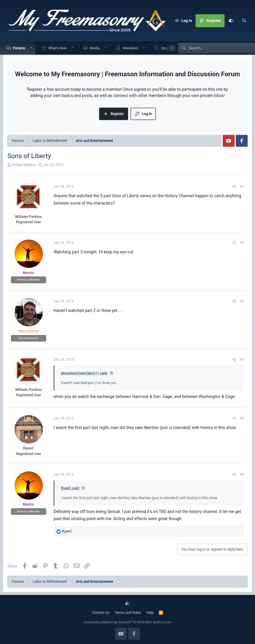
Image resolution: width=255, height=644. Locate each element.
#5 (242, 418)
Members (130, 48)
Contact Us (101, 613)
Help (150, 613)
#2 (242, 243)
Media (95, 48)
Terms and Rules (128, 613)
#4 (242, 360)
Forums (19, 48)
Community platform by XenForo (128, 622)
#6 (242, 475)
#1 (242, 187)
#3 (242, 301)
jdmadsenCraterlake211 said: (84, 373)
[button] (31, 48)
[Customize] (231, 21)
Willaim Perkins (24, 165)
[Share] (234, 187)
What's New (57, 48)
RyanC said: (70, 488)
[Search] (244, 21)
